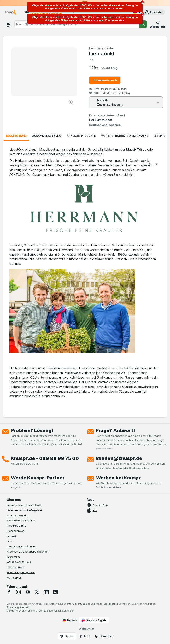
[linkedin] (46, 592)
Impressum (13, 557)
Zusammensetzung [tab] (47, 136)
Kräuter (109, 115)
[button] (154, 12)
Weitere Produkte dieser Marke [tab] (125, 136)
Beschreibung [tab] (16, 136)
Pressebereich (15, 531)
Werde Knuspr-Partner (38, 478)
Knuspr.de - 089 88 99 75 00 (45, 458)
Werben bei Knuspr (118, 478)
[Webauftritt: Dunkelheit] (104, 636)
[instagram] (18, 592)
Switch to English (94, 620)
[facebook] (9, 592)
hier (72, 611)
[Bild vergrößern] (71, 103)
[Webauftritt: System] (67, 636)
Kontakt (11, 536)
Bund (121, 115)
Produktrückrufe (16, 526)
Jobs (10, 541)
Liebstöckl (102, 54)
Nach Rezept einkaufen (21, 520)
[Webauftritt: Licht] (84, 636)
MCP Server (14, 578)
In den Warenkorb (105, 80)
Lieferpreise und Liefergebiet (24, 510)
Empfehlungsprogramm (21, 572)
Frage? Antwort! (115, 430)
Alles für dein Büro (18, 515)
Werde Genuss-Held (19, 562)
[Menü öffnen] (9, 24)
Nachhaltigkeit (15, 567)
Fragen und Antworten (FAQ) (24, 505)
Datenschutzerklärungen (22, 546)
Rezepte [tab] (159, 136)
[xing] (56, 592)
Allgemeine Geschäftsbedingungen (28, 552)
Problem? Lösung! (32, 430)
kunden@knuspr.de (119, 458)
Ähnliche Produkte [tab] (81, 136)
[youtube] (28, 592)
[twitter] (37, 592)
